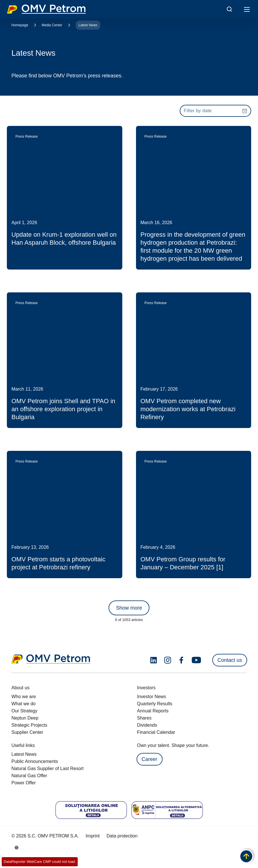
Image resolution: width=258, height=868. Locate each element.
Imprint (93, 836)
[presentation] (215, 111)
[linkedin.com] (154, 660)
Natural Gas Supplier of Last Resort (48, 768)
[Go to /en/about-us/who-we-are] (17, 847)
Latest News (88, 25)
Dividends (147, 725)
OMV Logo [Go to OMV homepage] (46, 9)
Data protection (122, 836)
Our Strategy (24, 711)
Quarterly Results (155, 704)
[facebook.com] (181, 660)
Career (150, 759)
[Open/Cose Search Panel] (229, 9)
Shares (144, 718)
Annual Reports (153, 711)
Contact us (230, 660)
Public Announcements (35, 761)
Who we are (24, 697)
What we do (23, 704)
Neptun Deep (25, 718)
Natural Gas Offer (29, 776)
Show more (129, 608)
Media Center (52, 25)
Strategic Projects (29, 725)
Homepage (20, 25)
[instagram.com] (168, 660)
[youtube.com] (197, 660)
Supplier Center (27, 732)
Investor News (152, 697)
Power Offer (24, 783)
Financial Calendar (156, 732)
